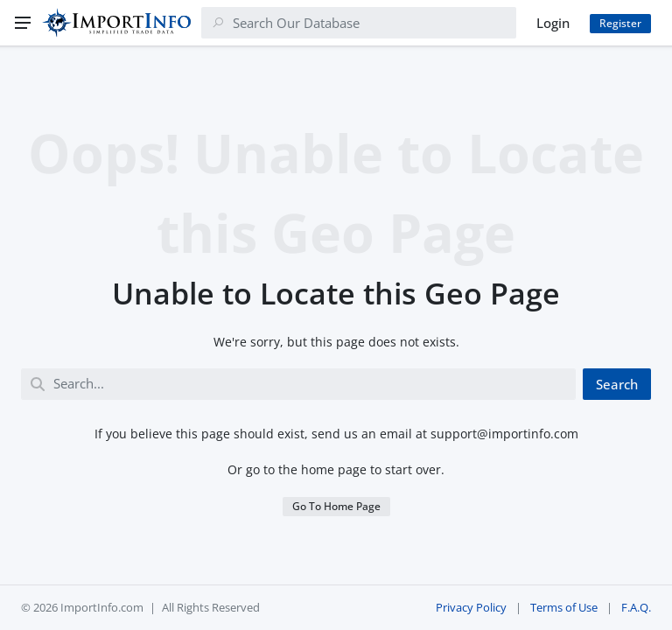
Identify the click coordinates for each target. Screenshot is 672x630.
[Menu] (23, 23)
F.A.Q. (636, 607)
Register (620, 23)
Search (617, 384)
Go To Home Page (336, 506)
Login (553, 23)
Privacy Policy (471, 607)
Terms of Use (564, 607)
